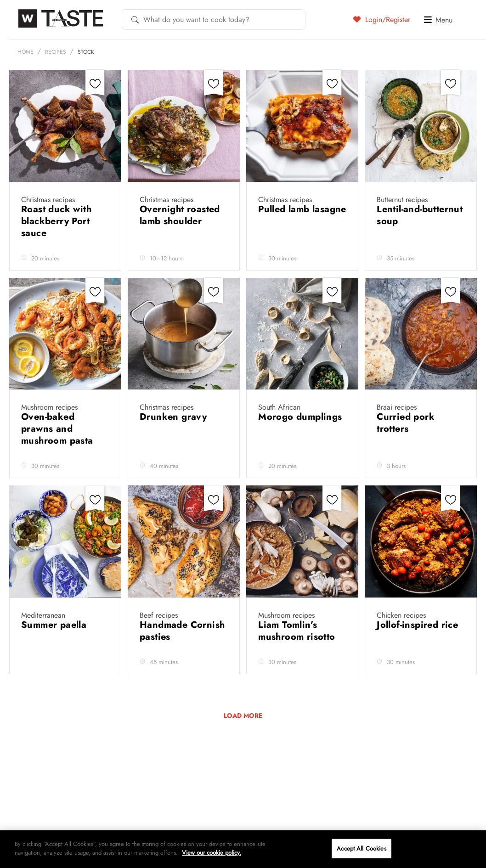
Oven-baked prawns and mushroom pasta (59, 429)
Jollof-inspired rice (419, 625)
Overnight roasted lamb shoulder (180, 215)
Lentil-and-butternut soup (420, 215)
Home (25, 52)
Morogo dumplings (300, 417)
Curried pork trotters (406, 423)
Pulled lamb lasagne (302, 209)
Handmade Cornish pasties (182, 631)
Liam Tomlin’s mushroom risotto (298, 631)
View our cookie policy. (212, 853)
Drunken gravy (175, 417)
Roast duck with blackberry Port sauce (56, 221)
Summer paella (55, 625)
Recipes (56, 52)
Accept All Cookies (361, 848)
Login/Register (382, 19)
